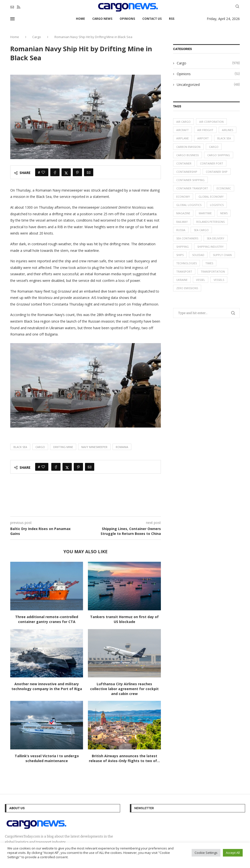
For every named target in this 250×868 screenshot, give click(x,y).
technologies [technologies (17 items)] (187, 263)
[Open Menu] (12, 19)
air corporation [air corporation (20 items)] (211, 122)
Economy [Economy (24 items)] (183, 197)
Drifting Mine (63, 447)
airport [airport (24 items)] (203, 138)
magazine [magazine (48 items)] (183, 213)
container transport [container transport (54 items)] (192, 189)
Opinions (127, 19)
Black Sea (20, 447)
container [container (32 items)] (184, 163)
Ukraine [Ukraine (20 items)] (182, 280)
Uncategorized (208, 85)
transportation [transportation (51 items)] (213, 272)
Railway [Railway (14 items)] (182, 222)
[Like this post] (43, 172)
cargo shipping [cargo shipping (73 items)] (219, 155)
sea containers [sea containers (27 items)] (187, 239)
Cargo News (102, 19)
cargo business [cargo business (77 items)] (187, 155)
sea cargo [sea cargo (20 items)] (201, 230)
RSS (172, 19)
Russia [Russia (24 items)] (181, 230)
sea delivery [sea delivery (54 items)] (216, 239)
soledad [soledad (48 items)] (198, 255)
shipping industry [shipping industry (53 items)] (210, 247)
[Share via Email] (89, 172)
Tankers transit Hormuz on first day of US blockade (124, 619)
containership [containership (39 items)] (187, 172)
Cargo (37, 37)
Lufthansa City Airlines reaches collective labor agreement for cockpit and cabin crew (124, 689)
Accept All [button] (233, 853)
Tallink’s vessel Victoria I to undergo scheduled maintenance (47, 758)
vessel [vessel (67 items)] (201, 280)
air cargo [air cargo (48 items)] (183, 122)
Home (80, 19)
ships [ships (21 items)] (180, 255)
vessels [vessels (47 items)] (219, 280)
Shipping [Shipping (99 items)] (182, 247)
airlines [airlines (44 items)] (228, 130)
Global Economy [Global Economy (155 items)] (211, 197)
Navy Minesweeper (94, 447)
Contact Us (152, 19)
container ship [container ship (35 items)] (217, 172)
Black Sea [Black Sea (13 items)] (224, 138)
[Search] (237, 7)
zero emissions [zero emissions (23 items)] (187, 289)
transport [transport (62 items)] (184, 272)
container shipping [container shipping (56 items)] (190, 180)
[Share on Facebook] (55, 172)
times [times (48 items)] (209, 263)
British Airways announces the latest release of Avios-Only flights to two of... (124, 758)
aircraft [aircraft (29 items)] (182, 130)
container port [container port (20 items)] (212, 163)
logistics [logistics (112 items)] (217, 205)
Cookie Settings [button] (206, 853)
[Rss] (19, 7)
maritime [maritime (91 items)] (205, 213)
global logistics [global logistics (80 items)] (189, 205)
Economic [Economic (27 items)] (224, 189)
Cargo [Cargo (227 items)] (214, 147)
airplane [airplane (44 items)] (182, 138)
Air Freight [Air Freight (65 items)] (205, 130)
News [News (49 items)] (224, 213)
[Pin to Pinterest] (77, 172)
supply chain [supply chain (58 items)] (222, 255)
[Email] (12, 7)
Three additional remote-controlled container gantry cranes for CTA (47, 619)
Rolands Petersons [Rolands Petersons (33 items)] (210, 222)
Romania (122, 447)
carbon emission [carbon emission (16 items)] (188, 147)
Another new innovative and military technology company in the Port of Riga (47, 686)
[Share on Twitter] (66, 172)
